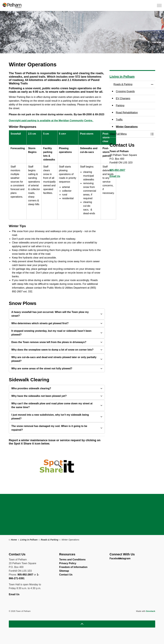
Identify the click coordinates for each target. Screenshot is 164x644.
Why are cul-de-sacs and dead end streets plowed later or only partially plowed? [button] (54, 359)
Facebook (112, 559)
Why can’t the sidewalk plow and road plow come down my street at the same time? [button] (52, 405)
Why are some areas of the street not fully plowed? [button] (42, 369)
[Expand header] (159, 5)
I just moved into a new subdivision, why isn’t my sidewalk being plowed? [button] (50, 417)
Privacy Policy (68, 563)
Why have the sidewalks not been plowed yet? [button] (39, 396)
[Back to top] (82, 624)
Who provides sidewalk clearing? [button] (31, 388)
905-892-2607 (117, 170)
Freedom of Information (73, 567)
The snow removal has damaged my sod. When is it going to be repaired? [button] (49, 428)
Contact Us (66, 575)
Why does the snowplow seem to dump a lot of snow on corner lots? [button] (52, 350)
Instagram (121, 559)
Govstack (151, 611)
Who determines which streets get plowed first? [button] (40, 323)
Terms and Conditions (72, 560)
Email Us (115, 176)
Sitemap (64, 571)
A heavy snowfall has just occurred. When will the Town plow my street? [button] (50, 314)
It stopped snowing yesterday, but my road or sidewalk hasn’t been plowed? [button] (51, 333)
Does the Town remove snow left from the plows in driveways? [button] (49, 342)
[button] (129, 134)
